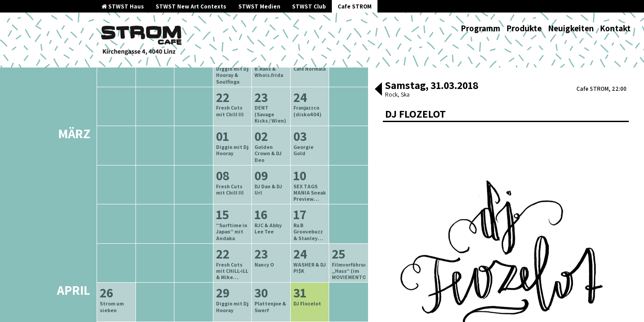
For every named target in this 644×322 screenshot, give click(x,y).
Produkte (524, 28)
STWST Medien (259, 6)
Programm (481, 28)
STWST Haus (123, 6)
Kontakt (615, 28)
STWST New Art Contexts (191, 6)
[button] (378, 90)
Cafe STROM (355, 6)
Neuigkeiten (571, 28)
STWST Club (309, 6)
